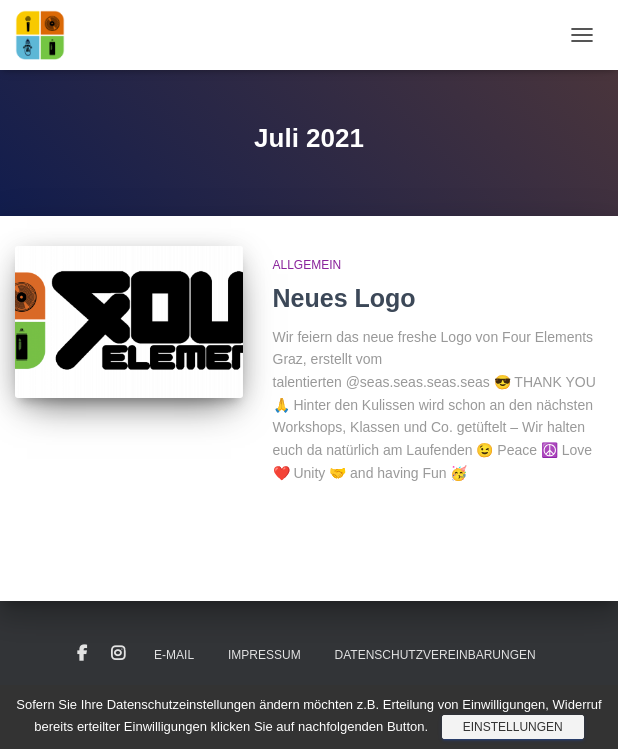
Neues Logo (344, 298)
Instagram (118, 654)
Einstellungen (513, 727)
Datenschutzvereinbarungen (435, 655)
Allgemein (307, 265)
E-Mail (174, 655)
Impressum (264, 655)
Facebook (82, 654)
